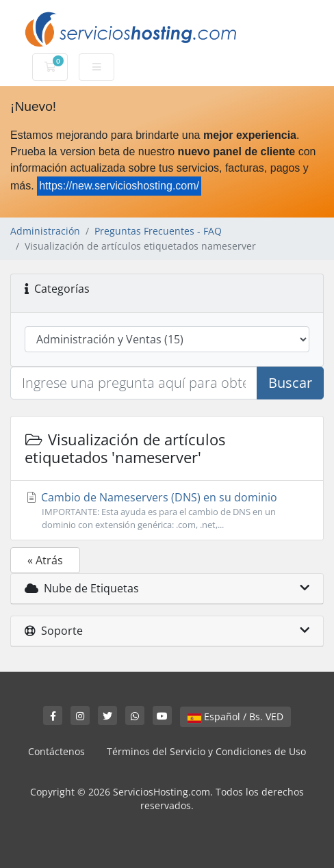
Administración (45, 231)
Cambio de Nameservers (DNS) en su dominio (167, 511)
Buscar (290, 383)
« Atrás (45, 560)
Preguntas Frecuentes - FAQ (158, 231)
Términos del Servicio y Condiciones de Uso (206, 751)
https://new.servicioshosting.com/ (119, 186)
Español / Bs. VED (235, 716)
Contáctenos (56, 751)
